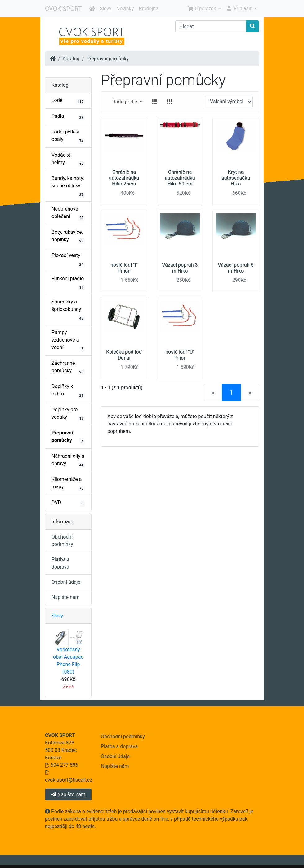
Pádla (68, 117)
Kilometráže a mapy (68, 484)
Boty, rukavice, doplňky (68, 237)
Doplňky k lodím (68, 391)
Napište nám (66, 597)
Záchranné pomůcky (68, 368)
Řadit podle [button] (125, 102)
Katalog (71, 59)
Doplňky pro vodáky (68, 414)
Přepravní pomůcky (108, 59)
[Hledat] (211, 26)
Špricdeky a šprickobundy (68, 310)
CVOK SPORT (63, 9)
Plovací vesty (68, 260)
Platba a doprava (119, 746)
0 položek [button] (202, 9)
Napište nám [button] (68, 794)
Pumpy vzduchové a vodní (68, 341)
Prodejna (148, 9)
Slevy (106, 9)
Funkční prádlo (68, 283)
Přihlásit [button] (239, 9)
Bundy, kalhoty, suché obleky (68, 186)
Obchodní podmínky (123, 737)
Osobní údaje (66, 582)
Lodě (68, 101)
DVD (68, 503)
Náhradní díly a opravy (68, 460)
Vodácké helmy (68, 159)
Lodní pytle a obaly (68, 136)
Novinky (125, 9)
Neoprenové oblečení (68, 213)
